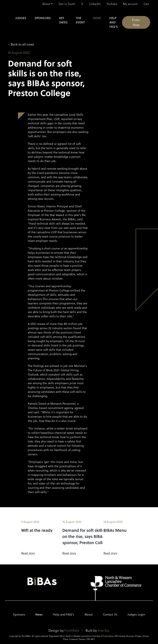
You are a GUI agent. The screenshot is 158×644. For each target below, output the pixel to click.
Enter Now (136, 22)
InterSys (103, 630)
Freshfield (72, 630)
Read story (28, 553)
